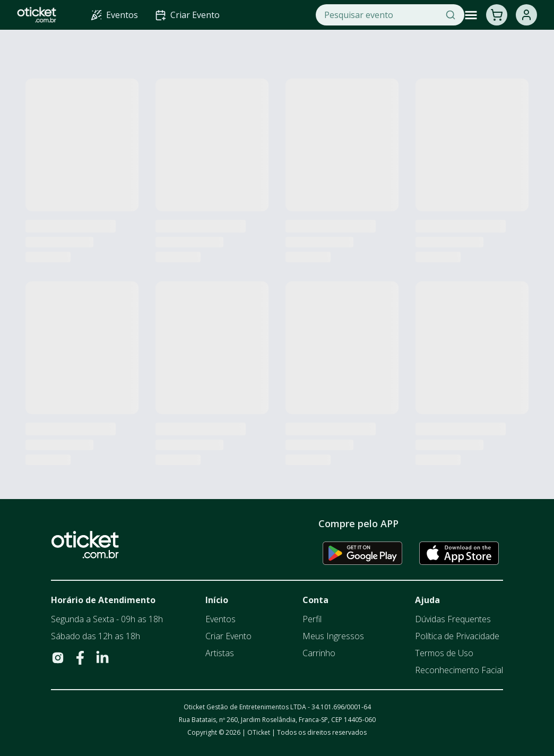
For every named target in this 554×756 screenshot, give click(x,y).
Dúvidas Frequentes (453, 619)
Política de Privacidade (457, 636)
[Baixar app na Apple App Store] (459, 553)
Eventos (220, 619)
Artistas (220, 653)
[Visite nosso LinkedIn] (102, 658)
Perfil (312, 619)
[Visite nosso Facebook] (80, 658)
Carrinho (319, 653)
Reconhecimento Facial (459, 670)
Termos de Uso (444, 653)
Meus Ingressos (333, 636)
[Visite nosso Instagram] (58, 658)
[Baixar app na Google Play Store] (362, 553)
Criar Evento (228, 636)
